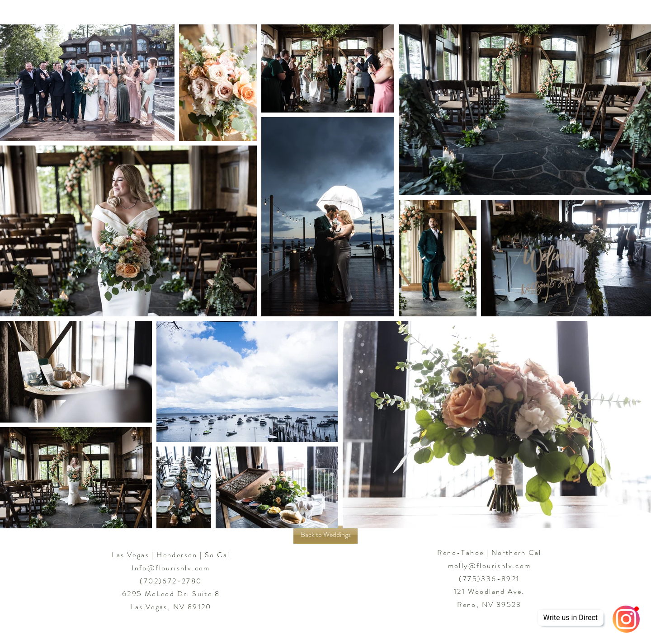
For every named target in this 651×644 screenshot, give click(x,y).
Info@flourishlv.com (171, 568)
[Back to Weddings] (325, 535)
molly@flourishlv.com (490, 566)
